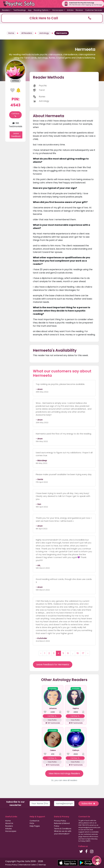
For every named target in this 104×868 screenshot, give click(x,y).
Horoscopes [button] (58, 10)
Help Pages (35, 826)
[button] (52, 18)
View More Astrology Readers (64, 773)
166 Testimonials (16, 125)
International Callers (28, 865)
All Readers (27, 33)
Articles (70, 10)
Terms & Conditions (63, 829)
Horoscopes (11, 831)
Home (11, 33)
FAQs (32, 823)
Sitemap (42, 865)
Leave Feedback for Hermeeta (53, 665)
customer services (91, 834)
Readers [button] (6, 10)
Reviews (79, 10)
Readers (9, 826)
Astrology (44, 33)
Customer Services (94, 10)
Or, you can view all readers (64, 780)
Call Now (15, 115)
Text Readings (20, 10)
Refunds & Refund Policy (62, 825)
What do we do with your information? (63, 832)
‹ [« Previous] (41, 653)
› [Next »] (88, 653)
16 (78, 653)
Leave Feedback (16, 135)
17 (83, 653)
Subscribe (89, 803)
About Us (9, 823)
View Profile (52, 720)
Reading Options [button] (41, 10)
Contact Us (34, 821)
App (30, 10)
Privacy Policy (60, 821)
